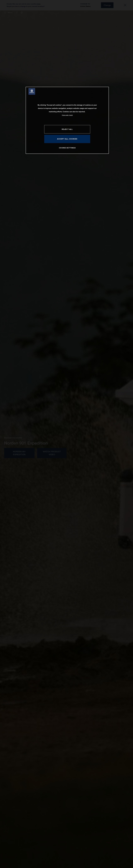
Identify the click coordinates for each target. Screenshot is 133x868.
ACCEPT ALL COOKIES (67, 139)
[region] (67, 120)
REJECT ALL (67, 129)
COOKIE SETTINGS (67, 148)
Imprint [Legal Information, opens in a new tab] (71, 115)
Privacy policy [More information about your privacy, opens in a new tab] (65, 115)
